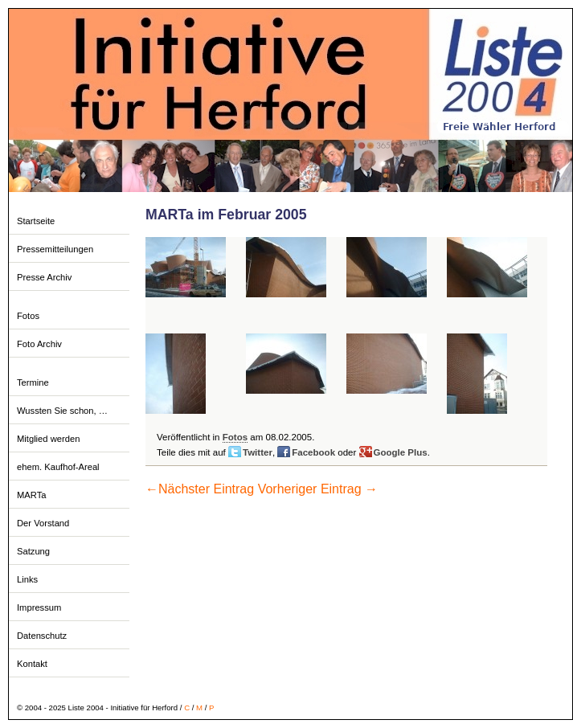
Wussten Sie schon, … (62, 411)
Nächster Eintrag (200, 489)
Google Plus (401, 452)
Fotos (28, 316)
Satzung (33, 551)
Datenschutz (42, 636)
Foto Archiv (39, 344)
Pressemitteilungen (55, 249)
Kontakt (32, 664)
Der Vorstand (43, 523)
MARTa (31, 495)
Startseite (36, 221)
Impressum (39, 607)
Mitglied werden (48, 439)
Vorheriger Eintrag (318, 489)
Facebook (313, 452)
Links (27, 579)
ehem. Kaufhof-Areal (58, 467)
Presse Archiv (44, 277)
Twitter (258, 452)
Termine (33, 382)
